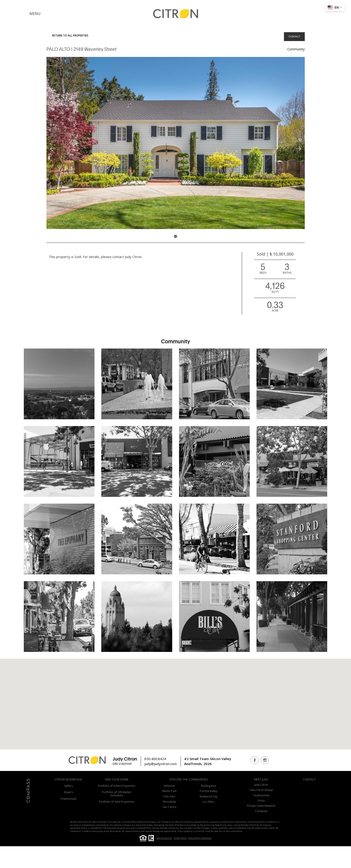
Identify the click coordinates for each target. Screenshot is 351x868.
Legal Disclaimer (164, 838)
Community (296, 49)
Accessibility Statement (200, 838)
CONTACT (294, 36)
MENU (35, 14)
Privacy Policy (180, 838)
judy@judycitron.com (161, 764)
